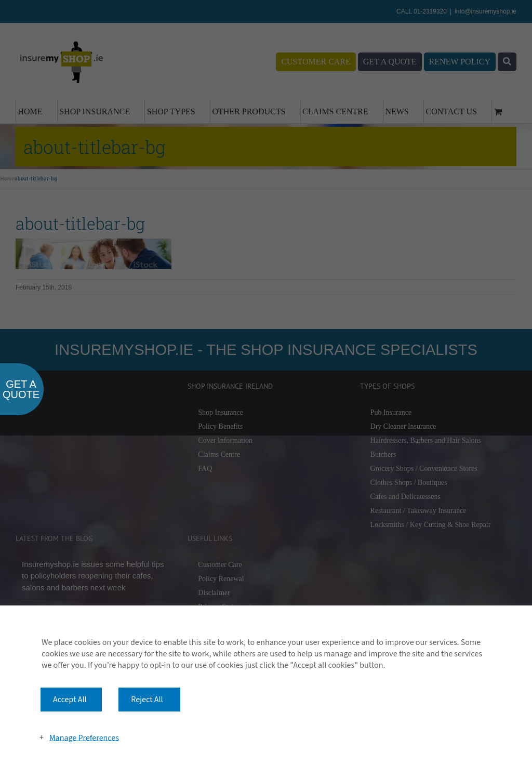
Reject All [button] (147, 700)
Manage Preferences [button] (84, 737)
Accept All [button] (70, 700)
